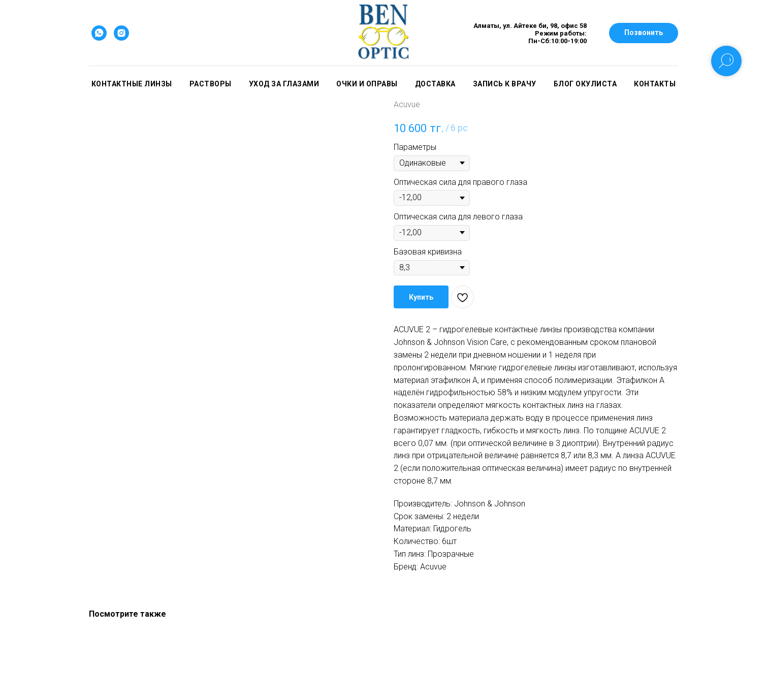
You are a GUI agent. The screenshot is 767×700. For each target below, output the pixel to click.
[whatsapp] (99, 33)
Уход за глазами (284, 84)
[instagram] (121, 33)
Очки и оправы (367, 84)
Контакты (655, 84)
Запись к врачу (505, 84)
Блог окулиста (585, 84)
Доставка (435, 84)
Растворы (211, 84)
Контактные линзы (132, 84)
